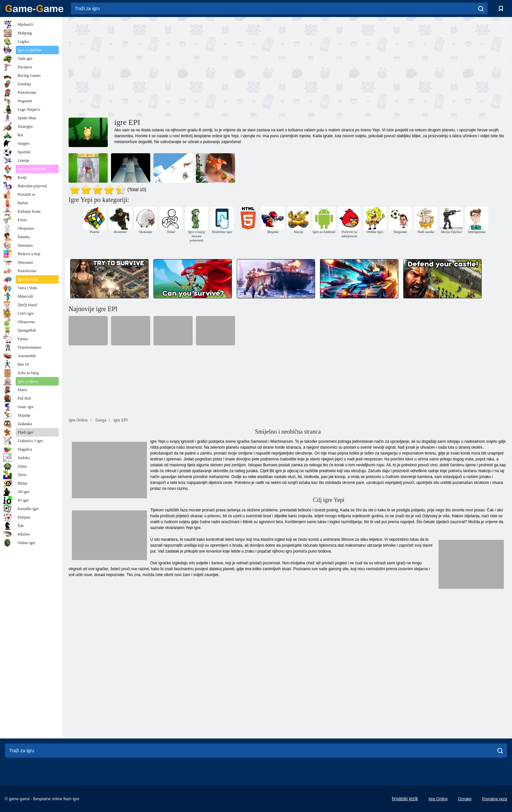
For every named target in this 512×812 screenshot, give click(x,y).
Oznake (465, 799)
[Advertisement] (178, 66)
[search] (481, 8)
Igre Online (438, 799)
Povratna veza (495, 799)
